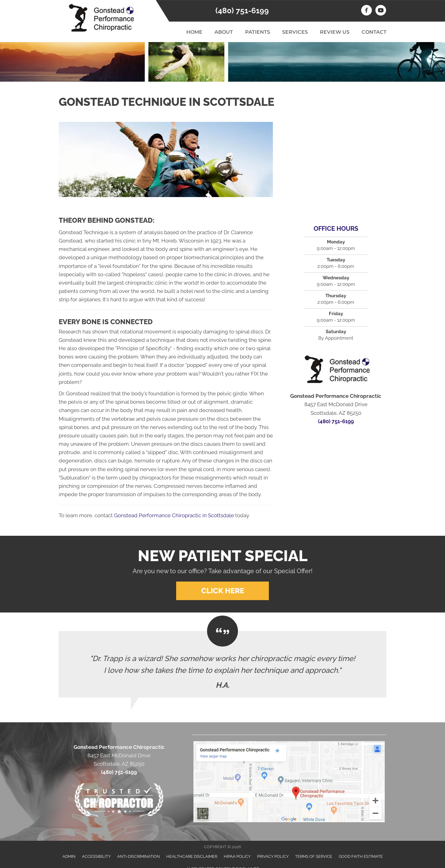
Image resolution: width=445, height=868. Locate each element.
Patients (258, 32)
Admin (69, 856)
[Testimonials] (222, 664)
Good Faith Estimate (361, 856)
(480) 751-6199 (242, 11)
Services (295, 32)
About (224, 32)
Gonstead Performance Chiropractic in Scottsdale (174, 515)
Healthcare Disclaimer (192, 856)
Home (194, 32)
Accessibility (96, 856)
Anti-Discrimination (138, 856)
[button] (222, 591)
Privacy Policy (273, 856)
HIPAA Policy (237, 856)
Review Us (335, 32)
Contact (374, 32)
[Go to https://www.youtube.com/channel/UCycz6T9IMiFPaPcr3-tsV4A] (381, 11)
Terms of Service (314, 856)
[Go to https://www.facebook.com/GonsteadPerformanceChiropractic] (367, 11)
